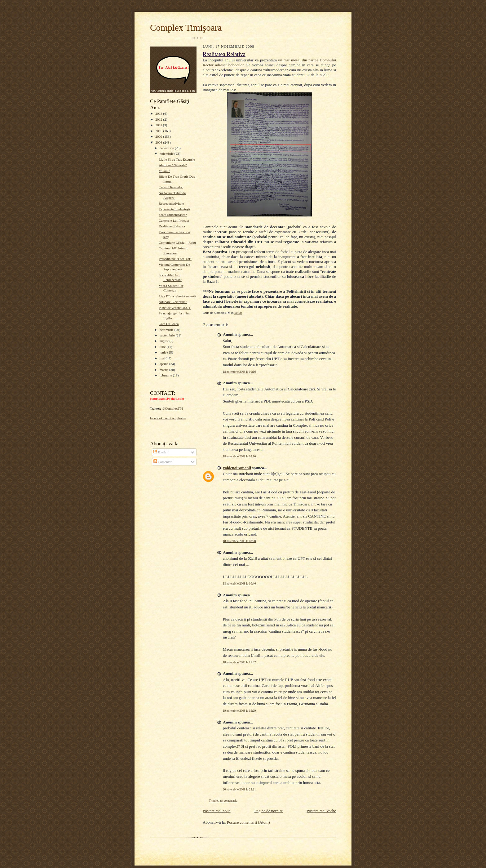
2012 (159, 119)
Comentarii (163, 462)
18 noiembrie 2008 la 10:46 (239, 583)
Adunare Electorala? (173, 302)
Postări (161, 452)
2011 (159, 125)
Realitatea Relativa (172, 226)
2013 (159, 114)
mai (163, 358)
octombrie (167, 330)
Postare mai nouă (217, 811)
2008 (159, 142)
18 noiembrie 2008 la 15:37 (239, 662)
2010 (159, 131)
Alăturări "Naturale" (173, 165)
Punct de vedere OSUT (175, 308)
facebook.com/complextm (168, 418)
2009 (159, 136)
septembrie (168, 335)
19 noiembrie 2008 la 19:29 (239, 711)
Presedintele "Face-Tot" (175, 259)
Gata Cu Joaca (169, 324)
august (165, 341)
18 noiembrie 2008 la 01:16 (239, 372)
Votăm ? (164, 171)
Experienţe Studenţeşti (174, 209)
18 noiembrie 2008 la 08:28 (239, 541)
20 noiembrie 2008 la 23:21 (239, 789)
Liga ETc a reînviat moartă (177, 296)
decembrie (167, 148)
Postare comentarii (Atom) (248, 822)
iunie (163, 352)
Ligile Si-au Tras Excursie (177, 159)
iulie (163, 347)
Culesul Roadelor (171, 187)
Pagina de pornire (269, 811)
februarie (166, 375)
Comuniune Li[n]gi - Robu (177, 243)
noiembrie (167, 154)
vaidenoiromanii (237, 468)
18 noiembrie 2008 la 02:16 (239, 456)
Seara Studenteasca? (173, 215)
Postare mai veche (321, 811)
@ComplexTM (172, 408)
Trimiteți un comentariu (223, 801)
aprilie (164, 364)
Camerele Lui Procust (174, 220)
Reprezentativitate (171, 203)
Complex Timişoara (186, 28)
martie (164, 370)
